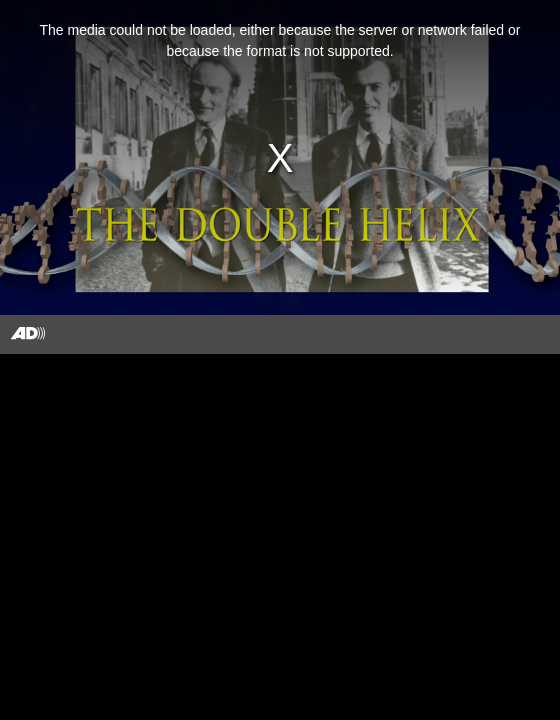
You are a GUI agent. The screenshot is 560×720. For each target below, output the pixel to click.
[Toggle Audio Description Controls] (28, 334)
